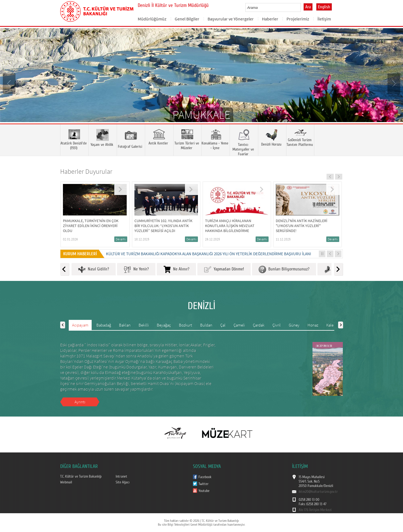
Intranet (121, 476)
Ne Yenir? (136, 269)
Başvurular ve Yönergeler (231, 19)
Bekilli (144, 325)
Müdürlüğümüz (152, 19)
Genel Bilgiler (187, 19)
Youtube (204, 491)
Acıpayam (80, 325)
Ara (308, 7)
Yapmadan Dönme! (224, 269)
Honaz (313, 325)
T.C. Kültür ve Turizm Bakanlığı (81, 476)
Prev (10, 83)
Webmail (66, 482)
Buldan (206, 325)
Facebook (205, 477)
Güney (294, 325)
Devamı (121, 239)
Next (393, 83)
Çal (223, 325)
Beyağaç (164, 325)
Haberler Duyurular (86, 171)
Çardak (259, 325)
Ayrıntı (80, 402)
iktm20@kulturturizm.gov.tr (318, 492)
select (302, 7)
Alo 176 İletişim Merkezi (315, 510)
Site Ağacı (123, 482)
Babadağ (104, 325)
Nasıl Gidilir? (94, 269)
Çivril (277, 325)
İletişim (324, 19)
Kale (330, 325)
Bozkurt (185, 325)
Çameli (239, 325)
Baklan (125, 325)
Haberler (270, 19)
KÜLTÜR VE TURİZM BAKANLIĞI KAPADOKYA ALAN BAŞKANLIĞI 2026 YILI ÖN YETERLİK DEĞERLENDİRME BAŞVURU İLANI (209, 254)
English (324, 7)
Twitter (204, 484)
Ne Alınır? (176, 269)
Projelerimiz (298, 19)
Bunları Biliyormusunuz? (284, 269)
